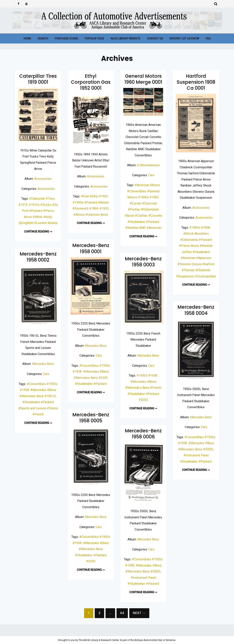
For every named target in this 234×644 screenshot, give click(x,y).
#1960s (143, 197)
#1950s (78, 202)
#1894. (94, 208)
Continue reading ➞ (38, 232)
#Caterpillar (37, 199)
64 (122, 613)
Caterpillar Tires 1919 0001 (38, 79)
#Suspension (185, 276)
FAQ (208, 38)
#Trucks (46, 205)
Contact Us (155, 38)
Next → (139, 613)
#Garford (208, 264)
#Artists (79, 215)
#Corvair (135, 203)
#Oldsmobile (150, 209)
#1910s (34, 205)
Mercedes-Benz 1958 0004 (196, 310)
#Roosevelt (80, 208)
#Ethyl (94, 196)
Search (43, 38)
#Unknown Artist (97, 215)
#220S (103, 378)
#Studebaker (136, 222)
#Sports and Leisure (32, 408)
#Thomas (188, 270)
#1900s (195, 228)
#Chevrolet (150, 203)
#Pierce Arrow (189, 246)
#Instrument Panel (196, 455)
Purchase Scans (66, 38)
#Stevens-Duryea (189, 264)
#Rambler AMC (136, 228)
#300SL (208, 449)
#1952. (104, 196)
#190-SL (50, 396)
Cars (151, 175)
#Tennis (52, 408)
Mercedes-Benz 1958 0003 (143, 262)
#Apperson (204, 258)
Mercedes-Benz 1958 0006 (143, 434)
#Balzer (103, 202)
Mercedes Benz (96, 346)
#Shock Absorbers (196, 234)
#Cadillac (141, 216)
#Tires (50, 199)
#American (154, 228)
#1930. (104, 208)
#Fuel (85, 196)
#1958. (77, 372)
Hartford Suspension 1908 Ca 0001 (196, 82)
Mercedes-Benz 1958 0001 (91, 248)
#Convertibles (137, 191)
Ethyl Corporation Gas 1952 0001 (91, 82)
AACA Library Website (125, 38)
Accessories (43, 179)
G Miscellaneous (148, 165)
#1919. (23, 205)
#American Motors (147, 185)
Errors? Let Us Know (184, 38)
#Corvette (155, 216)
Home (27, 38)
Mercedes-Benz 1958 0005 (91, 418)
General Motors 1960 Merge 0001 (143, 79)
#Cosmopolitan (205, 276)
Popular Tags (94, 38)
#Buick (129, 216)
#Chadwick (203, 270)
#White (38, 217)
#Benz (104, 372)
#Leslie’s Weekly (46, 223)
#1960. (154, 197)
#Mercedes (91, 372)
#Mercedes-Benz (86, 378)
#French (38, 414)
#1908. (206, 228)
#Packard (36, 211)
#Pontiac (134, 209)
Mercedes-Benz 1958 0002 (38, 257)
